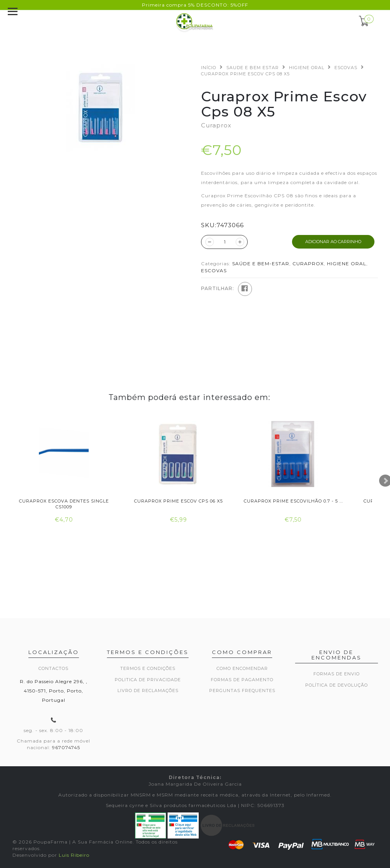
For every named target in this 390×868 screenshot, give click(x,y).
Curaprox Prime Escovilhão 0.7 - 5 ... (293, 501)
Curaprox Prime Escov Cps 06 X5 (178, 501)
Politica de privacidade (148, 680)
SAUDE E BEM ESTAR (253, 68)
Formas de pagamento (242, 680)
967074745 (66, 747)
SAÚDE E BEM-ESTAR (261, 264)
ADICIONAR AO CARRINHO (333, 242)
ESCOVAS (346, 68)
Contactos (53, 668)
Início (209, 68)
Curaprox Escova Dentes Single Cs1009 (64, 504)
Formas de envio (337, 674)
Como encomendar (242, 668)
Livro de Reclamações (148, 691)
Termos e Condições (148, 668)
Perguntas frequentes (242, 691)
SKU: (209, 225)
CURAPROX (308, 264)
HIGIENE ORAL (307, 68)
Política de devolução (337, 685)
